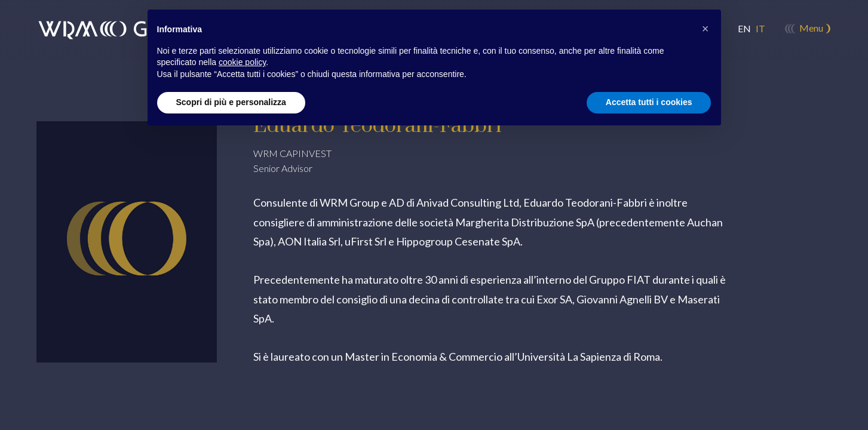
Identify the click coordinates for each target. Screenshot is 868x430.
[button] (706, 29)
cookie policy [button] (242, 62)
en (744, 28)
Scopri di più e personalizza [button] (231, 102)
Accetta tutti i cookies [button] (649, 102)
